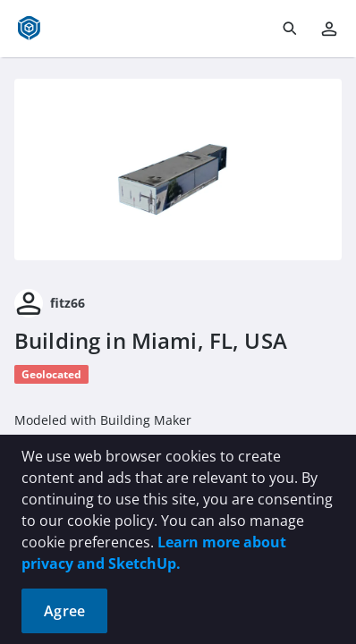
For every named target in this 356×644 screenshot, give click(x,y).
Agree (64, 611)
